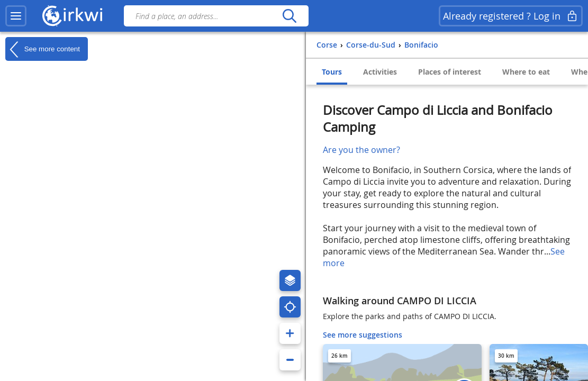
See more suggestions (363, 335)
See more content (43, 49)
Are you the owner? (361, 150)
